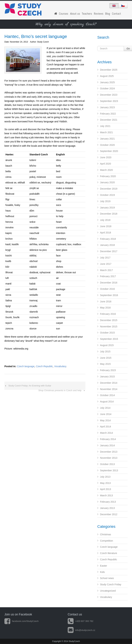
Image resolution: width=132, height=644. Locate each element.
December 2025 (109, 70)
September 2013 (109, 470)
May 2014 (105, 420)
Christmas (105, 534)
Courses (63, 14)
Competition (106, 541)
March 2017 (106, 270)
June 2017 (106, 264)
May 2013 (105, 483)
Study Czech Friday (111, 584)
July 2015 (105, 352)
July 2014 (105, 408)
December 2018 (109, 214)
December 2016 (109, 283)
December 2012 (109, 514)
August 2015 (107, 345)
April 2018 (105, 233)
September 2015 (109, 339)
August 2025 (107, 76)
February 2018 (108, 239)
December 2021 (109, 120)
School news (107, 578)
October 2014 (107, 395)
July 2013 (105, 477)
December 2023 (109, 95)
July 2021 (105, 126)
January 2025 (107, 82)
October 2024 (107, 88)
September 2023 (109, 101)
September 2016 (109, 295)
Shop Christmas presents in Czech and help (60, 390)
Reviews (99, 14)
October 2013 (107, 464)
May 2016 (105, 308)
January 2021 (107, 139)
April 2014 (105, 427)
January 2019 (107, 208)
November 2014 (109, 389)
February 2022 (108, 114)
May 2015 (105, 364)
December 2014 (109, 383)
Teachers (87, 14)
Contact (116, 14)
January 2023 (107, 107)
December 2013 (109, 452)
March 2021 (106, 132)
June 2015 (106, 358)
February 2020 (108, 176)
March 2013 (106, 495)
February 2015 (108, 370)
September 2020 (109, 151)
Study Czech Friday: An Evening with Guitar (30, 386)
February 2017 (108, 276)
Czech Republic (44, 366)
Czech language (26, 366)
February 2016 (108, 314)
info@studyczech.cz (81, 630)
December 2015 (109, 320)
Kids (102, 572)
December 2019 (109, 189)
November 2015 (109, 327)
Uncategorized (108, 591)
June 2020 (106, 157)
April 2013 (105, 489)
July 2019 (105, 201)
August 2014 (107, 402)
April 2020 (105, 164)
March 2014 (106, 433)
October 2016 (107, 289)
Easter (104, 566)
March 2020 (106, 170)
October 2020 (107, 145)
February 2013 (108, 502)
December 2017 (109, 251)
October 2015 (107, 333)
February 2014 (108, 439)
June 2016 (106, 301)
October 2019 (107, 195)
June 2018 (106, 226)
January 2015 (107, 377)
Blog (108, 14)
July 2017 (105, 258)
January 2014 (107, 445)
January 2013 (107, 508)
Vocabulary (60, 366)
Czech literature (109, 553)
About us (75, 14)
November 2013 (109, 458)
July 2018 (105, 220)
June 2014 (106, 414)
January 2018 (107, 245)
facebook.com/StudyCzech (22, 621)
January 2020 (107, 182)
